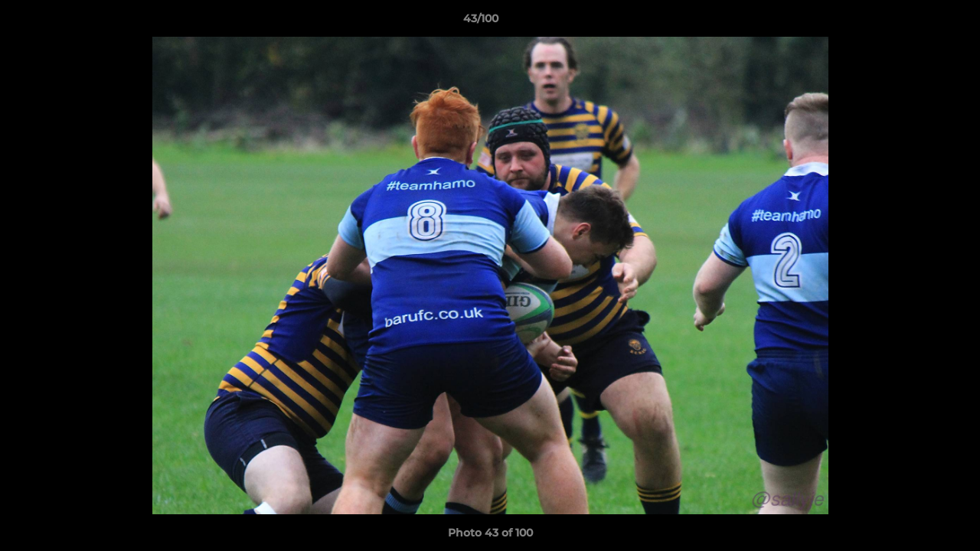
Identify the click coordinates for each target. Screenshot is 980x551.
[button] (916, 22)
